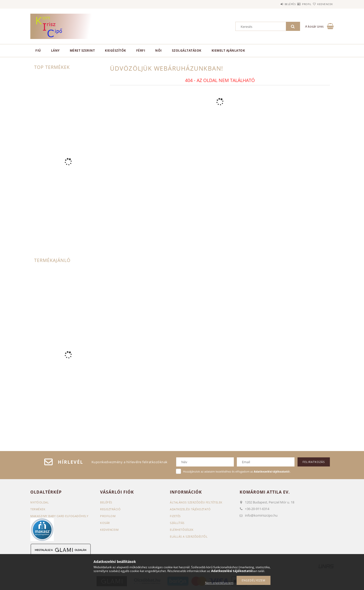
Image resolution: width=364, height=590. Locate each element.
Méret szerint (82, 50)
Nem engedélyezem (219, 583)
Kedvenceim (109, 530)
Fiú (38, 50)
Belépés (275, 4)
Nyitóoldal (40, 502)
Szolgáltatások (187, 50)
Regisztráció (110, 509)
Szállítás (177, 523)
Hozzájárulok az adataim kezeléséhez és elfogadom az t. (237, 471)
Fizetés (175, 516)
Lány (55, 50)
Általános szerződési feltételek (196, 502)
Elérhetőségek (182, 530)
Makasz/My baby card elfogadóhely (59, 516)
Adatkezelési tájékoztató (190, 509)
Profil (298, 4)
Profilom (108, 516)
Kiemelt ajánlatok (228, 50)
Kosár (105, 523)
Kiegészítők (116, 50)
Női (158, 50)
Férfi (141, 50)
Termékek (38, 509)
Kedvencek (322, 4)
